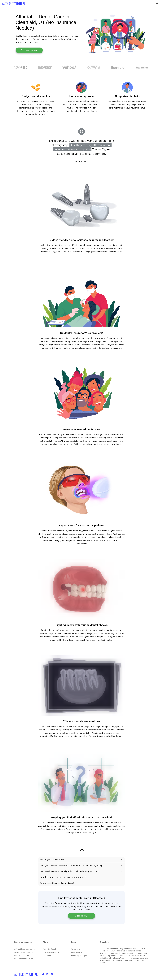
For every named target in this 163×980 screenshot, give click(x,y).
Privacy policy (76, 952)
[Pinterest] (52, 974)
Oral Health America (51, 952)
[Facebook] (47, 974)
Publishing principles (79, 955)
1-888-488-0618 (29, 50)
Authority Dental (49, 949)
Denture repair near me (24, 959)
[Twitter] (43, 974)
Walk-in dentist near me (24, 952)
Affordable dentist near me (25, 949)
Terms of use (76, 949)
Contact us (47, 955)
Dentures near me (21, 955)
